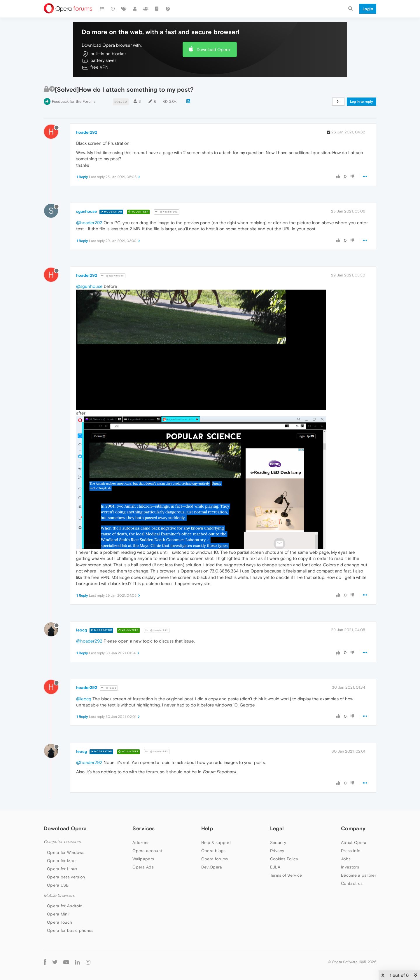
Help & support (216, 843)
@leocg (109, 688)
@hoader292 (167, 212)
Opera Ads (143, 867)
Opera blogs (213, 851)
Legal (277, 828)
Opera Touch (60, 922)
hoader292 (87, 132)
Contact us (352, 883)
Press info (351, 851)
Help (207, 828)
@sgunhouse (113, 276)
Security (278, 843)
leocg (82, 630)
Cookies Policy (284, 859)
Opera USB (58, 885)
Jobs (346, 859)
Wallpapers (143, 859)
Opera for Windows (66, 852)
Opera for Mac (61, 861)
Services (143, 828)
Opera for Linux (62, 869)
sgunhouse (86, 211)
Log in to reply (362, 102)
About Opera (354, 843)
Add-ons (141, 843)
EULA (275, 867)
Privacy (277, 851)
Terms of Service (286, 875)
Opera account (147, 851)
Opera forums (215, 859)
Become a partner (359, 875)
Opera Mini (58, 914)
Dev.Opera (212, 867)
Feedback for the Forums (74, 101)
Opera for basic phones (70, 930)
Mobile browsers (59, 895)
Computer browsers (62, 842)
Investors (350, 867)
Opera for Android (65, 906)
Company (353, 828)
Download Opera (213, 49)
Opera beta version (66, 877)
